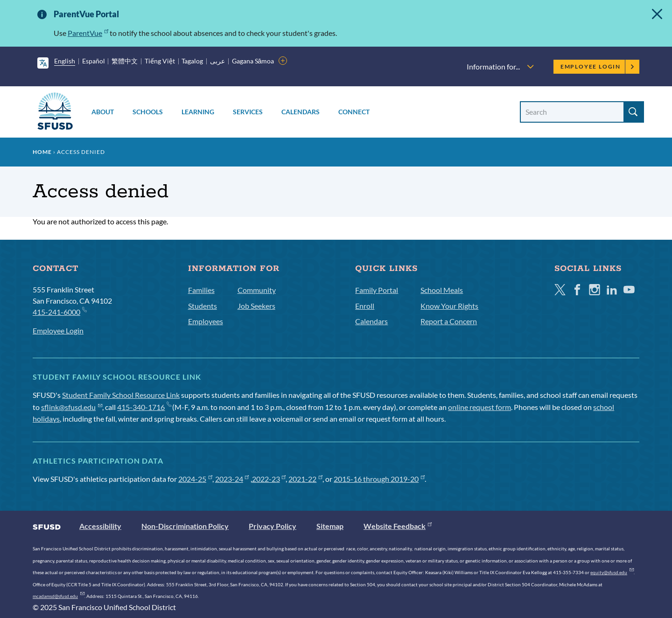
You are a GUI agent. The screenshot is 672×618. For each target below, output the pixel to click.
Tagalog (192, 61)
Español (94, 61)
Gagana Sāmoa (253, 61)
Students (203, 306)
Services (248, 112)
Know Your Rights (449, 306)
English (65, 61)
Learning (198, 112)
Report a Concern (449, 321)
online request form (479, 407)
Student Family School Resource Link (121, 395)
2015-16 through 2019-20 (379, 479)
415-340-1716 (144, 407)
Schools (148, 112)
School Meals (442, 290)
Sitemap (330, 526)
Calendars (301, 112)
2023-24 (232, 479)
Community (257, 290)
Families (201, 290)
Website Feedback (398, 526)
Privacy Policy (273, 526)
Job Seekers (256, 306)
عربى (217, 61)
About (103, 112)
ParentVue (88, 33)
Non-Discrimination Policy (185, 526)
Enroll (365, 306)
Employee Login (598, 66)
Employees (206, 321)
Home (42, 152)
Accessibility (100, 526)
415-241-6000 (59, 311)
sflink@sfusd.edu (72, 407)
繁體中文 (125, 61)
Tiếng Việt (160, 61)
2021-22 (305, 479)
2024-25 (195, 479)
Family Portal (377, 290)
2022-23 (269, 479)
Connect (354, 112)
